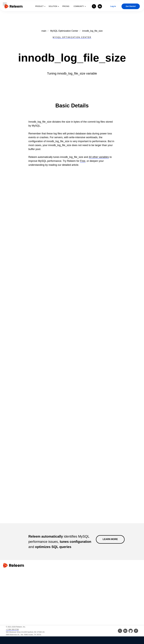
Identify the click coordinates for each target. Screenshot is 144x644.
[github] (131, 631)
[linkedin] (100, 6)
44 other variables (99, 157)
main (44, 31)
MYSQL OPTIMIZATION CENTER (72, 37)
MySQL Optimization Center (64, 31)
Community (79, 6)
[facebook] (136, 631)
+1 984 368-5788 (12, 630)
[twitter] (94, 6)
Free (83, 161)
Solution (53, 6)
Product (39, 6)
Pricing (66, 6)
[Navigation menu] (5, 4)
